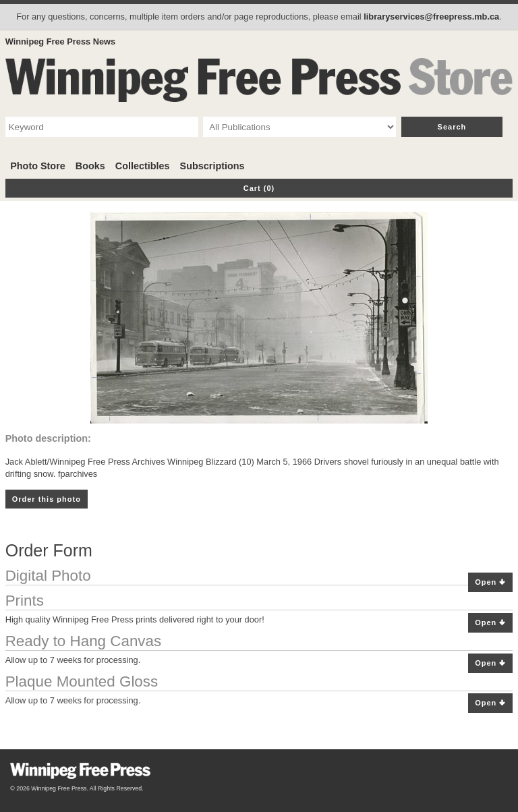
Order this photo (47, 499)
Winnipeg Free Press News (60, 41)
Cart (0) (259, 188)
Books (90, 166)
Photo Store (38, 166)
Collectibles (143, 166)
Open (490, 582)
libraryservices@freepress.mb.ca (431, 17)
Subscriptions (212, 166)
